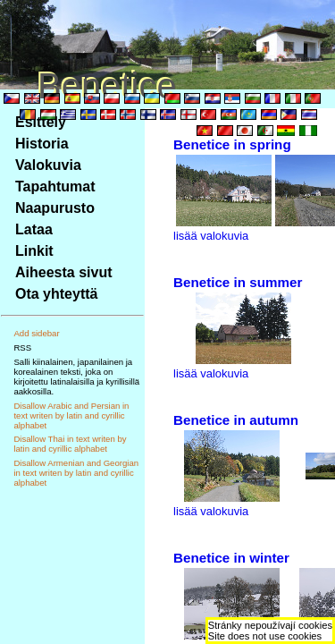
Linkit (34, 251)
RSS (22, 347)
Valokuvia (48, 165)
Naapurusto (55, 208)
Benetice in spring (232, 144)
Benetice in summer (238, 282)
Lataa (34, 229)
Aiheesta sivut (63, 272)
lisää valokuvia (211, 236)
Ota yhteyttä (56, 294)
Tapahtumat (55, 186)
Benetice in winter (231, 558)
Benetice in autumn (236, 420)
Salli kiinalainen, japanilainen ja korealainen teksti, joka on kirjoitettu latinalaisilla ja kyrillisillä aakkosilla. (76, 377)
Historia (42, 144)
